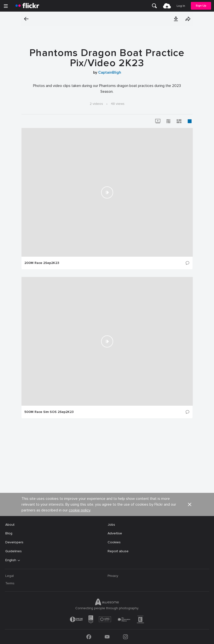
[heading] (27, 6)
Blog (9, 533)
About (10, 525)
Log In (181, 6)
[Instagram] (125, 637)
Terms (10, 583)
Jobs (111, 525)
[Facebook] (89, 637)
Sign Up (201, 6)
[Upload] (167, 6)
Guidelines (14, 551)
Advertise (115, 533)
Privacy (113, 576)
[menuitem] (154, 6)
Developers (14, 542)
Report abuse (118, 551)
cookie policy (79, 510)
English (11, 560)
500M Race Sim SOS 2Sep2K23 (49, 412)
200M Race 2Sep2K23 (42, 263)
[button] (176, 19)
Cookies (114, 542)
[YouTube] (107, 637)
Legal (10, 576)
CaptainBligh (110, 72)
